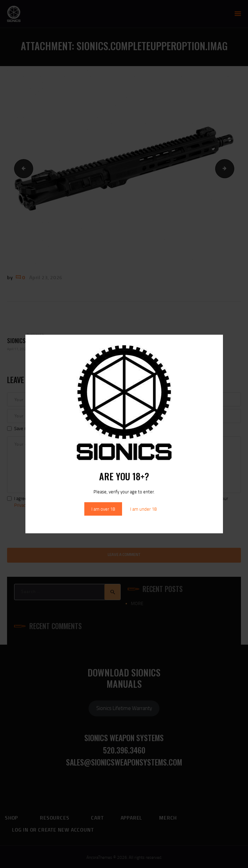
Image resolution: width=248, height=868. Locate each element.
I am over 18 (103, 509)
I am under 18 (143, 509)
